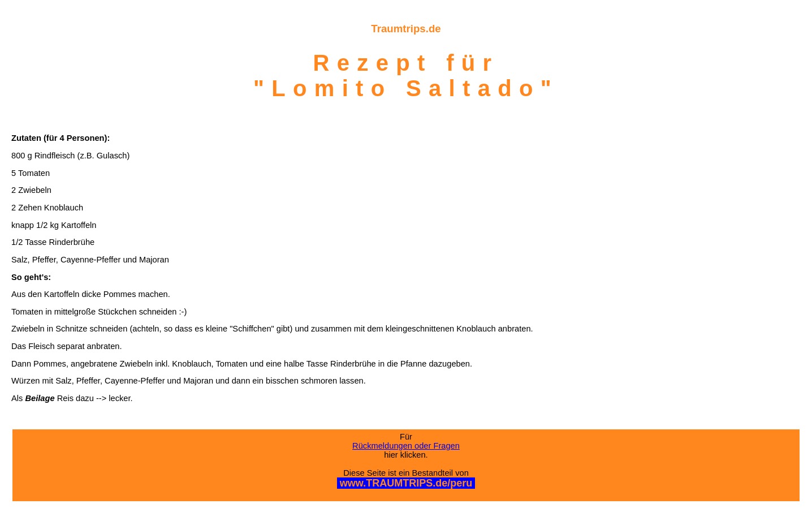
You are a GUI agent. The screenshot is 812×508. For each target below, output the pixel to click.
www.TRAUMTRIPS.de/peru (406, 483)
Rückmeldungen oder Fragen (406, 446)
